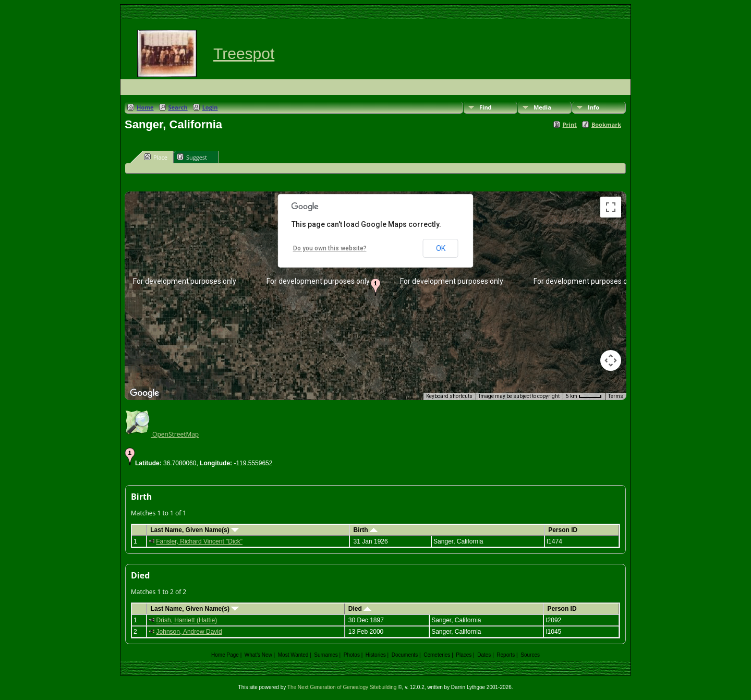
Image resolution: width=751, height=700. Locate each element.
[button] (375, 287)
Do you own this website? (330, 248)
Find (486, 107)
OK (441, 248)
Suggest (192, 157)
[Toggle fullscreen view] (611, 207)
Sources (530, 655)
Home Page (225, 655)
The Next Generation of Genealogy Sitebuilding (342, 687)
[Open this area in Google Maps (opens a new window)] (144, 393)
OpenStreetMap (162, 434)
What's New (258, 655)
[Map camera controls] (611, 360)
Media (542, 107)
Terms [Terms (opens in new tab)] (616, 396)
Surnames (326, 655)
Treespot (244, 53)
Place (156, 157)
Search (178, 107)
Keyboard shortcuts (449, 396)
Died (360, 609)
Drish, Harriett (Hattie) (187, 620)
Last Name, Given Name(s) (195, 530)
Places (464, 655)
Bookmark (606, 124)
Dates (484, 655)
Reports (506, 655)
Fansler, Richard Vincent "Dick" (199, 541)
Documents (405, 655)
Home (145, 107)
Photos (352, 655)
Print (570, 124)
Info (593, 107)
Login (210, 107)
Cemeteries (437, 655)
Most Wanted (293, 655)
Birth (366, 530)
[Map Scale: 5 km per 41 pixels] (584, 396)
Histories (376, 655)
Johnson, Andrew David (189, 632)
